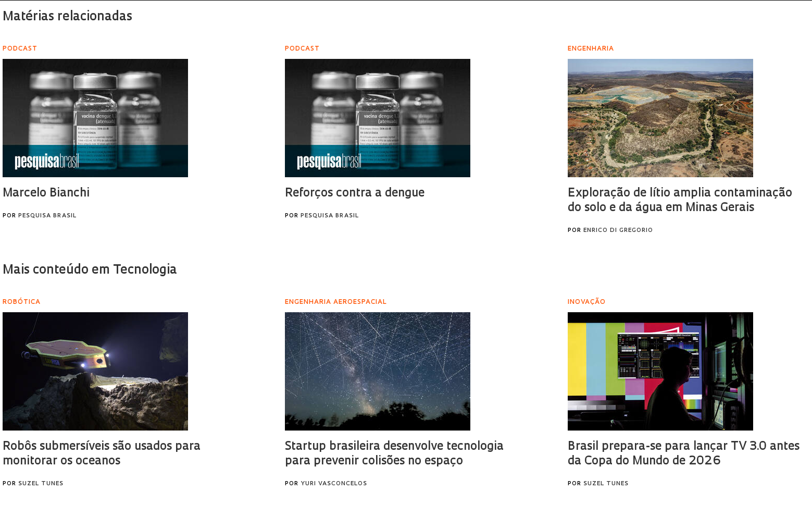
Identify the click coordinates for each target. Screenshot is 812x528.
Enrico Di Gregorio (618, 231)
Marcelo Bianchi (46, 194)
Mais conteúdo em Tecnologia (90, 271)
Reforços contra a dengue (355, 194)
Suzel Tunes (41, 484)
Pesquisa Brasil (47, 216)
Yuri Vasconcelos (334, 484)
